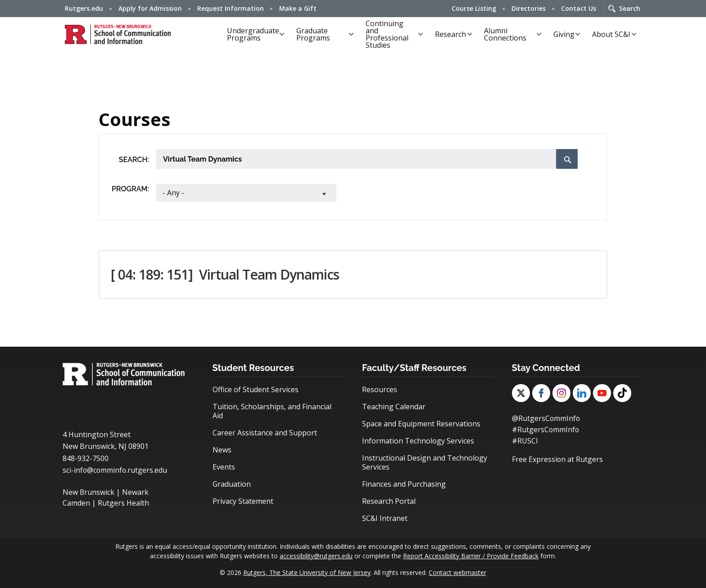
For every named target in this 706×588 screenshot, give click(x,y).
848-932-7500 (86, 458)
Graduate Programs (313, 34)
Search (630, 8)
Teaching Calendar (394, 407)
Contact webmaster (457, 572)
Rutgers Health (123, 503)
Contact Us (579, 8)
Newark (136, 492)
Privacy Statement (243, 501)
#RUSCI (525, 440)
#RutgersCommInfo (546, 429)
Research (450, 34)
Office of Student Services (256, 389)
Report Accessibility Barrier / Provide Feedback (471, 556)
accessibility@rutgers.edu (316, 556)
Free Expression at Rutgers (558, 458)
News (222, 450)
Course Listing (474, 8)
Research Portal (389, 501)
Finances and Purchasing (404, 484)
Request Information (231, 8)
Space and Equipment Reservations (421, 424)
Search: (134, 160)
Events (224, 467)
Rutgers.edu (84, 8)
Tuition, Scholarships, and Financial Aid (272, 411)
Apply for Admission (150, 8)
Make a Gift (298, 8)
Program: (130, 189)
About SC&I (611, 34)
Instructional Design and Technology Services (425, 462)
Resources (380, 389)
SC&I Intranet (385, 518)
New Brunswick (89, 492)
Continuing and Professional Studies (387, 34)
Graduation (232, 484)
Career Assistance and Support (265, 433)
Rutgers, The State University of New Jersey (307, 572)
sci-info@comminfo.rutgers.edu (115, 470)
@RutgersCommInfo (546, 418)
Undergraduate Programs (253, 34)
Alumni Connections (505, 34)
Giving (564, 34)
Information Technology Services (418, 441)
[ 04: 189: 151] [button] (225, 274)
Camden (76, 503)
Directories (529, 8)
